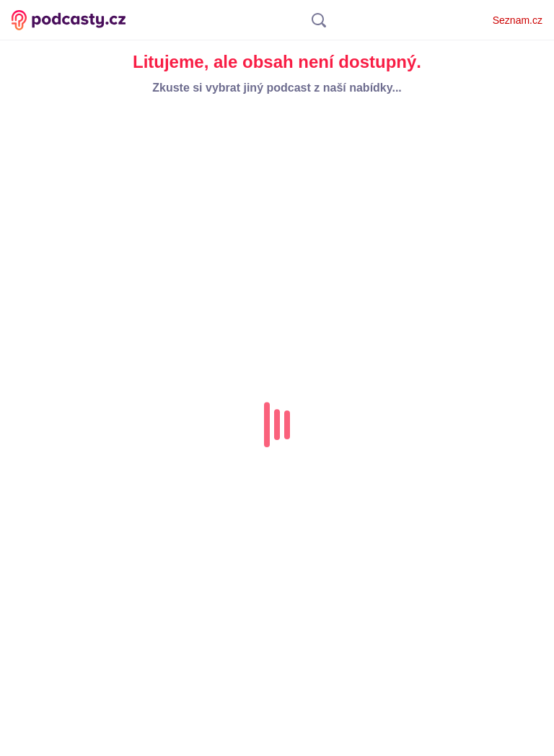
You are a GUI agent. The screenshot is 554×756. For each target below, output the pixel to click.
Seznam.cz (518, 20)
